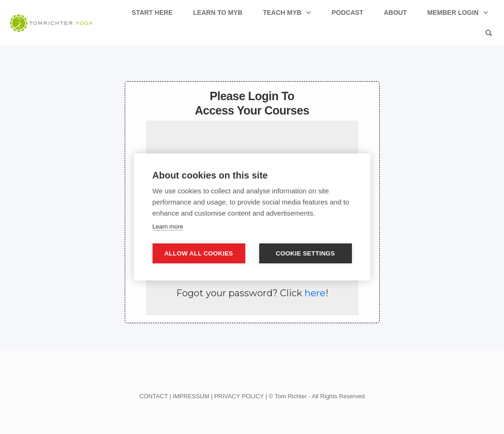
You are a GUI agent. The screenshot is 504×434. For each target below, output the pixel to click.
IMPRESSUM (191, 396)
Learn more (168, 227)
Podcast (347, 13)
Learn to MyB (218, 13)
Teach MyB (282, 13)
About (396, 13)
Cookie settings (306, 253)
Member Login (453, 13)
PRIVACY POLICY (239, 396)
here (315, 293)
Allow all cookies (198, 253)
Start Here (152, 13)
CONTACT (153, 396)
